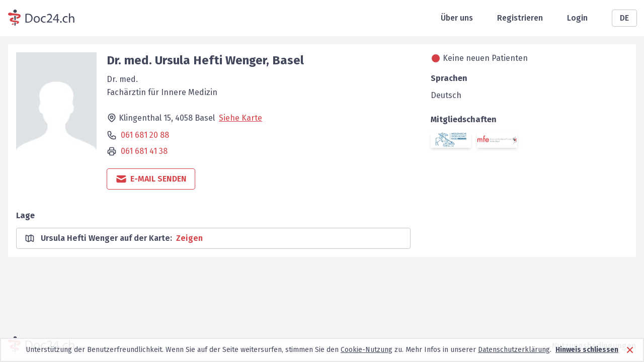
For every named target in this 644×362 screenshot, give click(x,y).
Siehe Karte (240, 118)
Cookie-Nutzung (367, 350)
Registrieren (520, 18)
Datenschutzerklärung (514, 350)
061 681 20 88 (145, 135)
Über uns (457, 18)
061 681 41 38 (144, 151)
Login (577, 18)
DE (624, 18)
